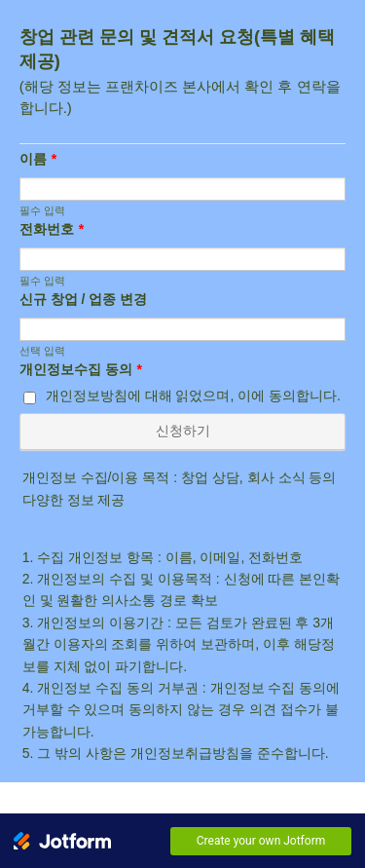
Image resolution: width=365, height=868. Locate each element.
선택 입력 (42, 351)
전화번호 (52, 229)
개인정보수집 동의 (81, 369)
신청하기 (183, 431)
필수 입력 (42, 210)
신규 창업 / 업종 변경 (83, 299)
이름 (38, 159)
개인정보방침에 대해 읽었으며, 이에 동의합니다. (193, 396)
